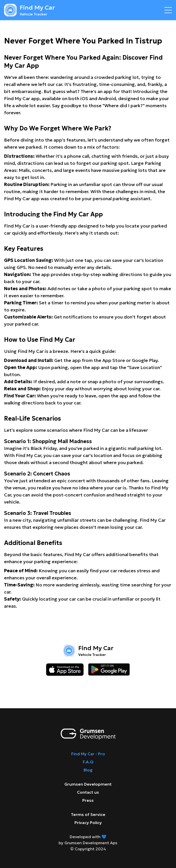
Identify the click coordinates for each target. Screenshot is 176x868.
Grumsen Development (88, 784)
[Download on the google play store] (109, 670)
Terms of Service (88, 814)
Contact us (88, 792)
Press (88, 800)
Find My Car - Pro (88, 754)
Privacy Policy (88, 823)
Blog (88, 770)
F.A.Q (88, 762)
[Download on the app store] (65, 670)
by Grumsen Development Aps (88, 843)
